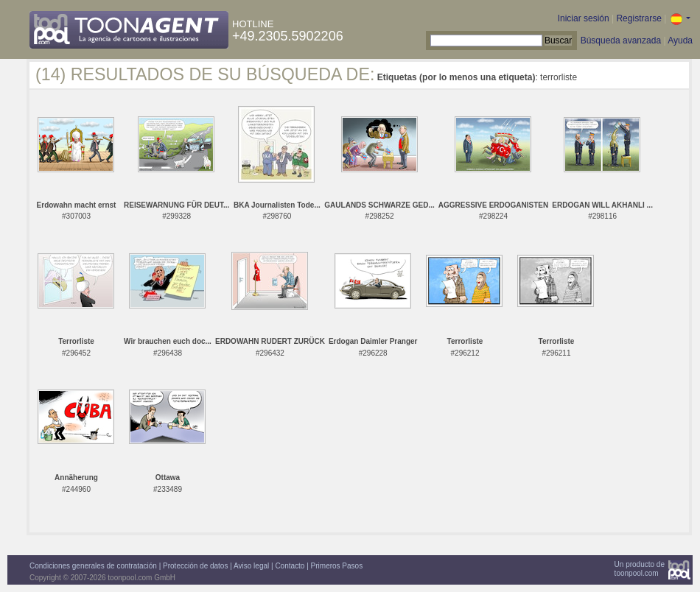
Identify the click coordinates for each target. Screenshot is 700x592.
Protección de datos (195, 566)
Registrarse (638, 18)
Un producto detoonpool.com (640, 569)
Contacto (290, 566)
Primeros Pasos (337, 566)
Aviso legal (251, 566)
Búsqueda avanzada (621, 40)
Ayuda (680, 40)
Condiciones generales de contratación (93, 566)
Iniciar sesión (584, 18)
